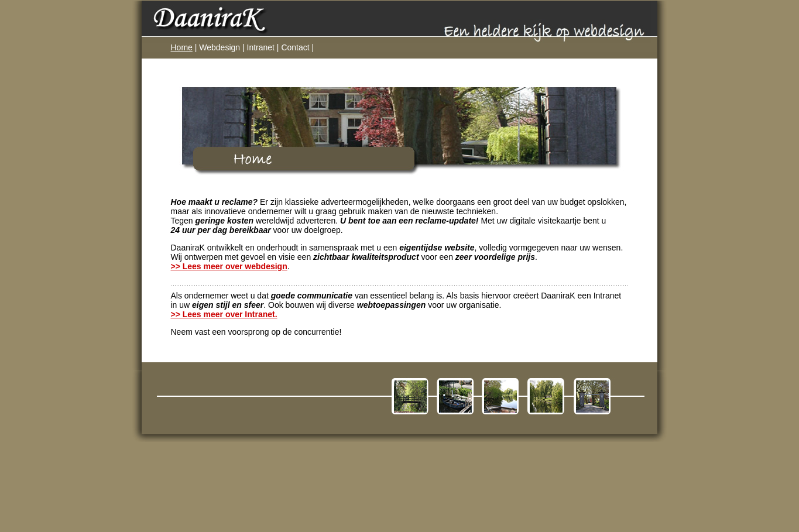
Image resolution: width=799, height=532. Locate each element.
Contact (295, 47)
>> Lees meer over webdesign (229, 266)
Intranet (261, 47)
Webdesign (220, 47)
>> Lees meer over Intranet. (224, 314)
